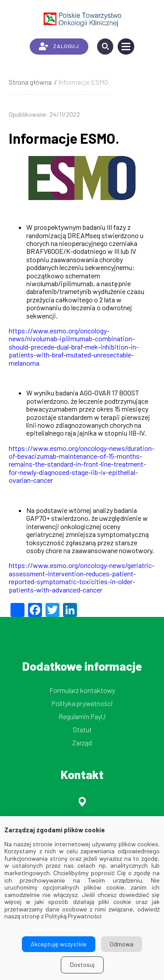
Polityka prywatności (82, 703)
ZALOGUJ (59, 46)
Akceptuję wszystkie (59, 944)
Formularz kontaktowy (82, 690)
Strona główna (30, 82)
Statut (82, 729)
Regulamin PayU (82, 716)
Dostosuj (82, 964)
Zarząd (82, 743)
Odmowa (122, 944)
